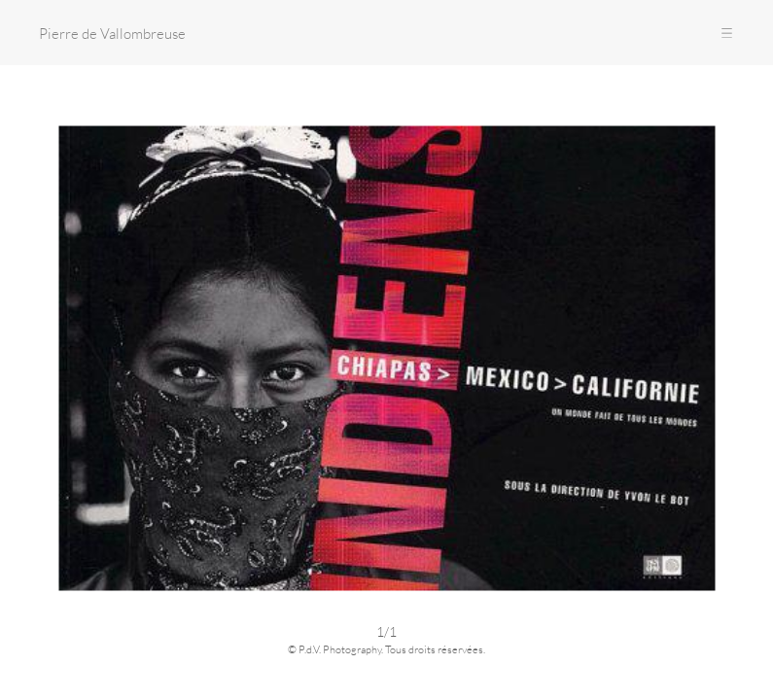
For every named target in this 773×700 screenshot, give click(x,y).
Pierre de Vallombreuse (112, 33)
